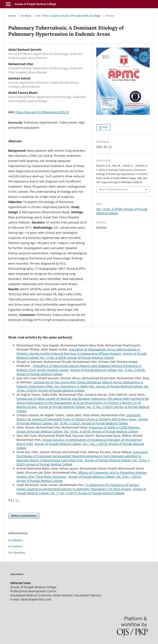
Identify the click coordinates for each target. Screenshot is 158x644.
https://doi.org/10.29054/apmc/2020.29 (42, 112)
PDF (105, 127)
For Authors (16, 546)
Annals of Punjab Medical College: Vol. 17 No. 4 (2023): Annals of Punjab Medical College (82, 356)
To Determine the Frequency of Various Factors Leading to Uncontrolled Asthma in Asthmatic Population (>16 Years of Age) (78, 487)
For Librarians (17, 552)
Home (12, 16)
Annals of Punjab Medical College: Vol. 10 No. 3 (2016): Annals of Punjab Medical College (77, 431)
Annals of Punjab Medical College (35, 4)
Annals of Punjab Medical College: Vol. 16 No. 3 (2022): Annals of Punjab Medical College (82, 421)
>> (17, 500)
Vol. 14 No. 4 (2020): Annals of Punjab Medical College (68, 16)
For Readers (16, 540)
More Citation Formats (114, 189)
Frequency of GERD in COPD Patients (114, 427)
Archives (26, 16)
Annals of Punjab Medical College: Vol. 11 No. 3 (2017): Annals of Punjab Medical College (81, 491)
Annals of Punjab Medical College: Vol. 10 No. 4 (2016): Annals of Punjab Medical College (83, 388)
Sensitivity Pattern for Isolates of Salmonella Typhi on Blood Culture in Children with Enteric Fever (78, 417)
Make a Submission (24, 516)
